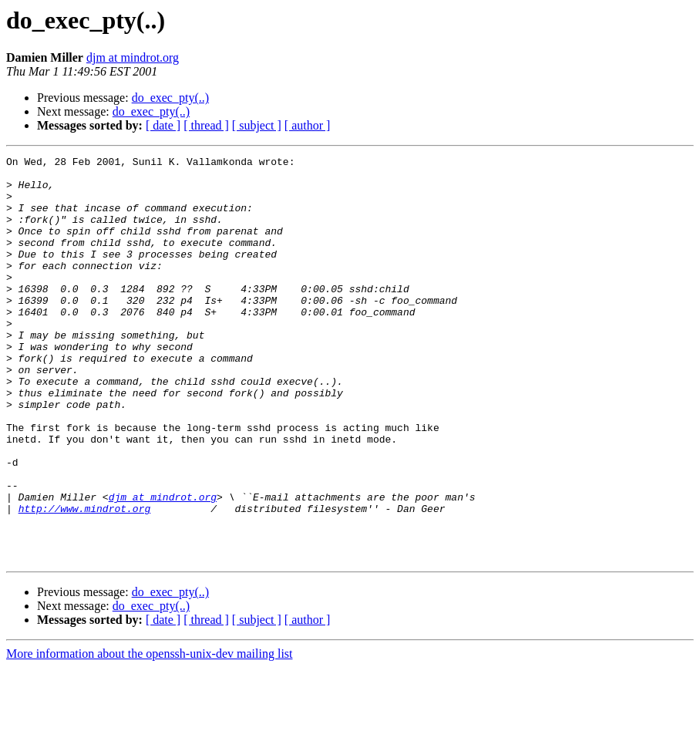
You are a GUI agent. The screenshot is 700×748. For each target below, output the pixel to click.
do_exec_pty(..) (170, 98)
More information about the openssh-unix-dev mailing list (150, 735)
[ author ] (308, 125)
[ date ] (163, 125)
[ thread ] (206, 125)
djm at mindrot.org (133, 57)
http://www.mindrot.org (85, 580)
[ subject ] (257, 125)
